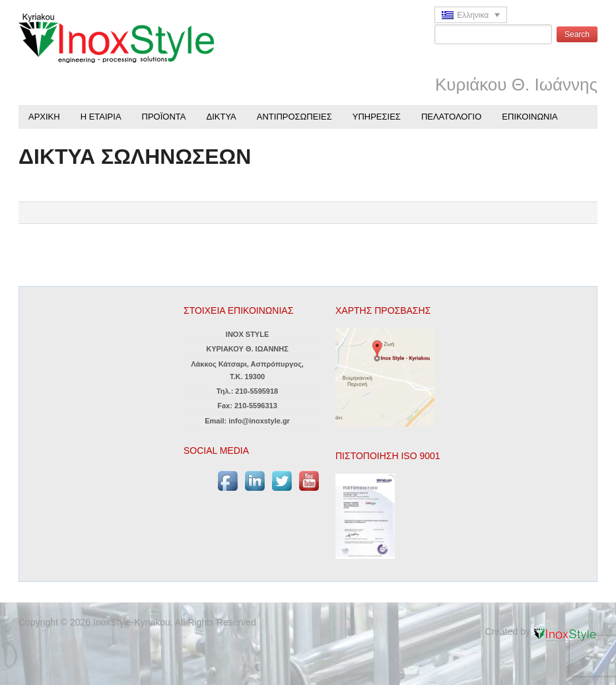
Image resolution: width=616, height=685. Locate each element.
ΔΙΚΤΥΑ (222, 117)
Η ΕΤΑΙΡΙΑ (101, 117)
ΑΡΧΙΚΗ (44, 117)
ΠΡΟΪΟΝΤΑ (164, 117)
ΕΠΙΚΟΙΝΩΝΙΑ (530, 117)
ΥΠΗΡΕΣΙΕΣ (377, 117)
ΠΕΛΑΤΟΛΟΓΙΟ (451, 117)
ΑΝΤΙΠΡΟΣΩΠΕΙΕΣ (294, 117)
